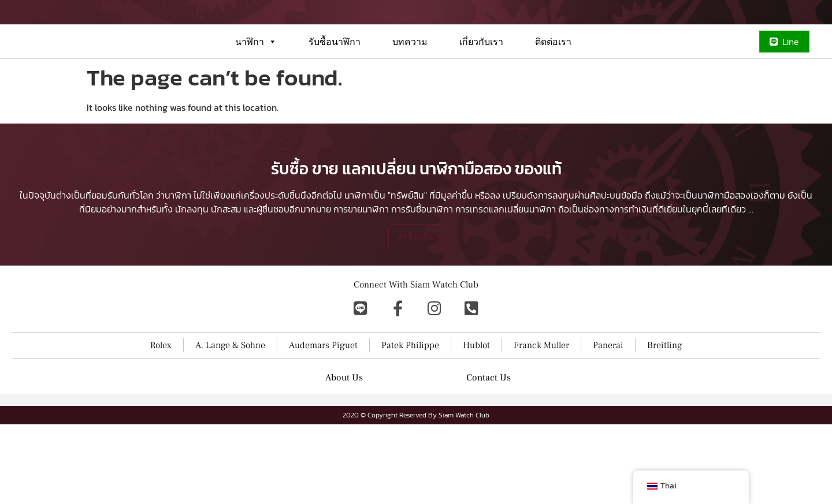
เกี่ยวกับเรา (481, 83)
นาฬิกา (256, 83)
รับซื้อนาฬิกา (335, 83)
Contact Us (489, 457)
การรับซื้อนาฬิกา (422, 289)
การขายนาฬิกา (361, 289)
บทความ (410, 83)
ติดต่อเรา (553, 83)
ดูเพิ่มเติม (416, 316)
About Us (344, 457)
